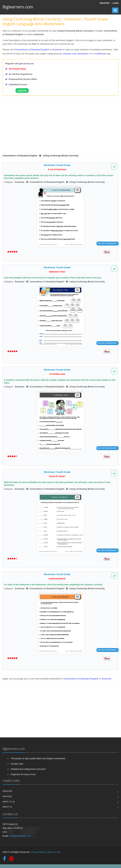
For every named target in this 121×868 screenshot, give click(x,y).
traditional (101, 54)
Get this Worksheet (108, 243)
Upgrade (22, 91)
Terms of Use (54, 852)
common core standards (75, 54)
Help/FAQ (7, 796)
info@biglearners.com (20, 836)
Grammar (57, 50)
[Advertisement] (59, 127)
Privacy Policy (38, 852)
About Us (7, 807)
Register (7, 791)
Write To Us (9, 802)
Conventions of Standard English (32, 50)
